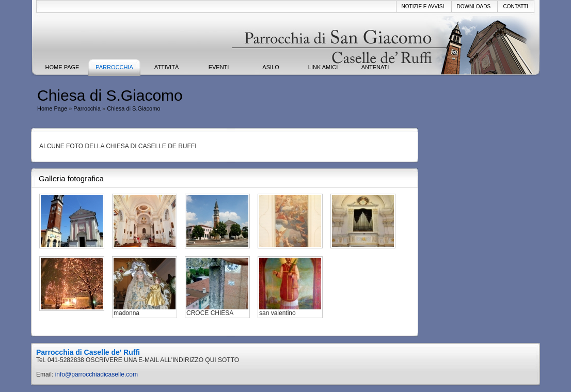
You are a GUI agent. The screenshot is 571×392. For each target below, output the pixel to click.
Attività (166, 67)
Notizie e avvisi (423, 6)
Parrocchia (114, 67)
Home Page (62, 67)
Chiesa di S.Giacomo (133, 108)
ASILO (271, 67)
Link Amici (323, 67)
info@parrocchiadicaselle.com (97, 374)
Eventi (219, 67)
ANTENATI (375, 67)
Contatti (516, 6)
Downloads (474, 6)
